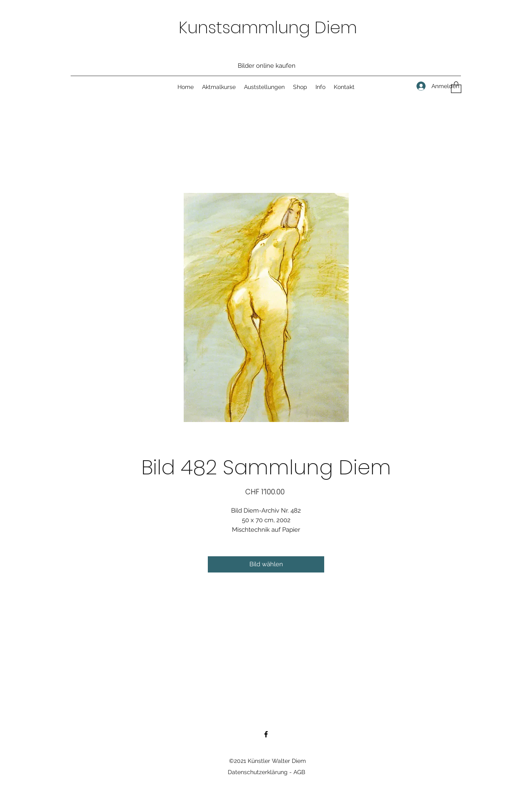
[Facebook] (266, 734)
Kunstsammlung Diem (268, 27)
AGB (299, 772)
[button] (456, 87)
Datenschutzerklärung (258, 772)
